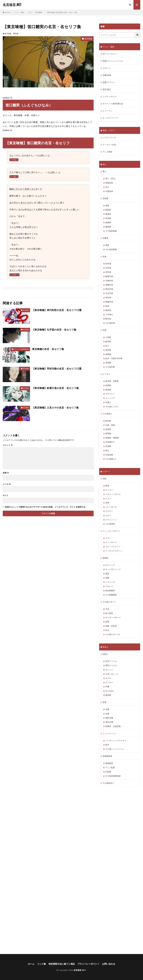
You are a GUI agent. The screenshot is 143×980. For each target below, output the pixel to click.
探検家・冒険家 (112, 438)
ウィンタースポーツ (111, 531)
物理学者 (109, 276)
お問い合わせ (109, 964)
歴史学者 (109, 289)
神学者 (108, 298)
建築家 (108, 227)
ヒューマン (107, 111)
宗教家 (105, 238)
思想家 (108, 429)
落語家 (108, 695)
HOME (8, 12)
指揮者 (108, 222)
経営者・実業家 (112, 381)
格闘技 (105, 558)
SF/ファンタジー (110, 54)
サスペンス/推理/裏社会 (21, 349)
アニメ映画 (107, 152)
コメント (8, 445)
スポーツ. (107, 68)
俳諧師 (108, 363)
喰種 (17, 34)
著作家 (108, 350)
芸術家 (105, 198)
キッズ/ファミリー (111, 118)
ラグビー (109, 511)
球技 (105, 479)
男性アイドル (111, 665)
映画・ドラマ (108, 130)
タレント (109, 670)
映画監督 (109, 763)
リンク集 (41, 964)
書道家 (108, 214)
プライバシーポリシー (88, 964)
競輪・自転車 (111, 626)
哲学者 (108, 272)
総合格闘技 (110, 590)
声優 (107, 687)
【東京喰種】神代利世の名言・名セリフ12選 (57, 310)
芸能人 (105, 654)
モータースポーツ (113, 617)
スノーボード (111, 542)
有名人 (105, 647)
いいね (14, 160)
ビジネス (106, 374)
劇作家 (108, 341)
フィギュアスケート (114, 551)
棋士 (107, 450)
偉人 (105, 164)
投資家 (108, 390)
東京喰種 (39, 12)
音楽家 (108, 218)
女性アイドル (111, 661)
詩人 (107, 346)
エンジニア (110, 398)
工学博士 (109, 314)
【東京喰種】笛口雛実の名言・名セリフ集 (62, 12)
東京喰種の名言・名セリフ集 (48, 349)
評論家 (108, 772)
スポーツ (106, 471)
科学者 (108, 264)
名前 (6, 473)
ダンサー (109, 682)
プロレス (109, 586)
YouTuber (110, 691)
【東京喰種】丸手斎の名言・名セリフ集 (54, 330)
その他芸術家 (111, 231)
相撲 (107, 578)
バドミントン (111, 520)
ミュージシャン (109, 733)
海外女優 (109, 722)
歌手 (107, 745)
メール (7, 484)
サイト (6, 495)
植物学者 (109, 302)
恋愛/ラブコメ (109, 82)
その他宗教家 (111, 249)
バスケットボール (113, 494)
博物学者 (109, 285)
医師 (107, 306)
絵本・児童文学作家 (114, 358)
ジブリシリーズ (109, 138)
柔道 (107, 573)
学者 (105, 256)
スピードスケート (113, 547)
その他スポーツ (109, 602)
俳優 (107, 709)
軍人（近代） (111, 179)
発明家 (108, 433)
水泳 (107, 609)
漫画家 (108, 354)
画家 (107, 205)
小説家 (108, 337)
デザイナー (110, 394)
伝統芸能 (109, 455)
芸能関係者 (107, 756)
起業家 (108, 385)
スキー (108, 538)
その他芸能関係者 (113, 776)
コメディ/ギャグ (110, 96)
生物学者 (109, 281)
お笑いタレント (112, 674)
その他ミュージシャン (115, 749)
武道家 (108, 446)
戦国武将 (109, 183)
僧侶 (107, 245)
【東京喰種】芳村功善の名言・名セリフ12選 (57, 369)
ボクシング (110, 565)
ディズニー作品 (109, 145)
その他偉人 (107, 414)
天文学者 (109, 293)
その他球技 (110, 524)
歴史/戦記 (107, 89)
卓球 (107, 503)
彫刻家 (108, 210)
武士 (107, 187)
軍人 (105, 171)
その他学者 (110, 323)
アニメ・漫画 (19, 12)
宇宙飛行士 (110, 442)
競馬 (107, 622)
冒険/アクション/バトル (113, 61)
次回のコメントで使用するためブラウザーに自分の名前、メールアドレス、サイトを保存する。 (46, 507)
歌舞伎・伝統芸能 (113, 726)
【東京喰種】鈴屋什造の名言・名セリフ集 (55, 388)
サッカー (109, 490)
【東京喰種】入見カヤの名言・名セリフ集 (55, 408)
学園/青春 (107, 75)
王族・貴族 (110, 425)
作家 (105, 330)
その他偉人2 (111, 459)
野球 (107, 486)
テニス (108, 498)
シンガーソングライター (116, 740)
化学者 (108, 268)
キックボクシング (113, 569)
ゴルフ (108, 515)
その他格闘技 (111, 595)
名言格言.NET (12, 5)
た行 (30, 12)
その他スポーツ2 (113, 634)
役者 (105, 702)
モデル (108, 678)
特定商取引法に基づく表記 (62, 964)
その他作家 (110, 367)
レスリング (110, 582)
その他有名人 (108, 783)
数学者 (108, 319)
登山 (107, 630)
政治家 (108, 421)
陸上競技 (109, 613)
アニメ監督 (110, 767)
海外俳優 (109, 718)
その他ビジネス (112, 407)
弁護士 (108, 402)
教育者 (108, 310)
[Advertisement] (24, 870)
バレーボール (111, 507)
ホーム (31, 964)
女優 (107, 714)
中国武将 (109, 191)
